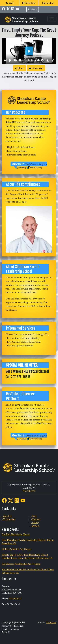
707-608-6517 (29, 491)
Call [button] (10, 3)
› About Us (7, 516)
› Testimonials (9, 519)
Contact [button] (48, 3)
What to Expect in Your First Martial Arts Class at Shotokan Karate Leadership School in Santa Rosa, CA (27, 557)
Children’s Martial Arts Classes (16, 549)
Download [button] (36, 68)
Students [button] (33, 9)
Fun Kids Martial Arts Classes (16, 534)
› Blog (34, 516)
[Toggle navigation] (52, 19)
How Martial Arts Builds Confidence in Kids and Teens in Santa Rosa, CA (28, 571)
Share (19, 68)
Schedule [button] (29, 3)
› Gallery (35, 523)
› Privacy (35, 526)
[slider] (23, 60)
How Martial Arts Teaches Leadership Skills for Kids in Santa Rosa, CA (28, 542)
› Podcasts (36, 519)
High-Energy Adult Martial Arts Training (21, 564)
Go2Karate (51, 623)
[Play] (10, 60)
